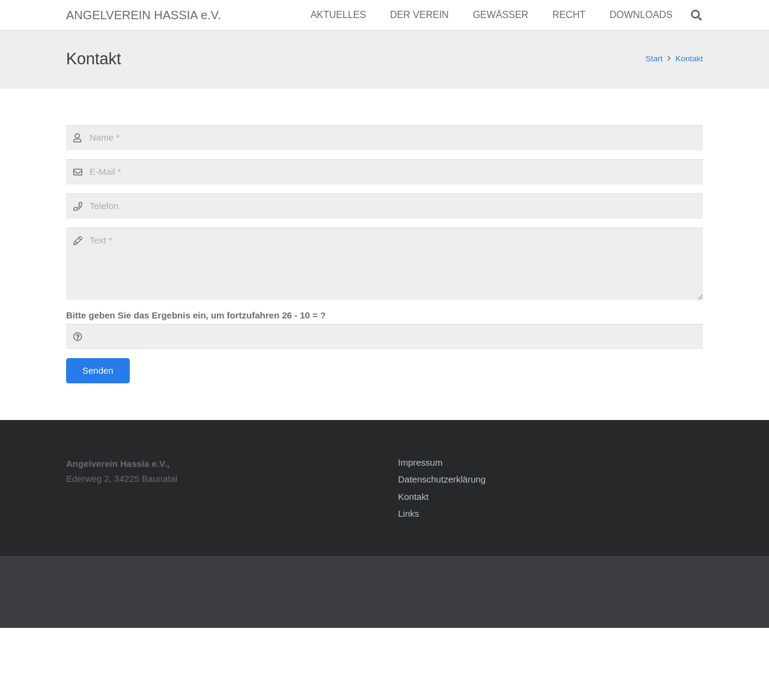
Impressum (421, 462)
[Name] (384, 138)
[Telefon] (384, 206)
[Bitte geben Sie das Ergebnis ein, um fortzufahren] (384, 336)
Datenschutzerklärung (442, 479)
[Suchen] (696, 15)
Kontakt (414, 497)
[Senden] (98, 371)
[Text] (384, 264)
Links (409, 513)
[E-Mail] (384, 172)
